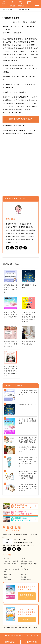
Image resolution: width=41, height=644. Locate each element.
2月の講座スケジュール (27, 405)
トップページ (7, 558)
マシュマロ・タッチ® (27, 561)
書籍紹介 (6, 577)
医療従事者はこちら (27, 596)
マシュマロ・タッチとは (11, 561)
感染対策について (26, 580)
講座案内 (12, 4)
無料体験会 (21, 4)
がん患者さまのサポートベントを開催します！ (11, 344)
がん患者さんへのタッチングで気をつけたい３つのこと (28, 393)
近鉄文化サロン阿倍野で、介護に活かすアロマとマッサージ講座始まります (11, 371)
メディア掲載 (7, 574)
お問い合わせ (7, 580)
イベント (13, 10)
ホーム (4, 4)
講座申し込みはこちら (21, 119)
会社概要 (23, 577)
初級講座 (18, 33)
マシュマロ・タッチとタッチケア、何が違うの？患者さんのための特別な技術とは (29, 317)
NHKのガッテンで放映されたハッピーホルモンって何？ (28, 449)
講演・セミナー (25, 574)
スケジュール (29, 4)
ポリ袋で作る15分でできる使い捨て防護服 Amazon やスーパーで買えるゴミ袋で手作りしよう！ (28, 462)
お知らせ (23, 558)
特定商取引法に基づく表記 (12, 635)
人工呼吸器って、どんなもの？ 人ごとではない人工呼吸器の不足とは (28, 440)
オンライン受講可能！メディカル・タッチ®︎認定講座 (11, 315)
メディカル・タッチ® (10, 564)
